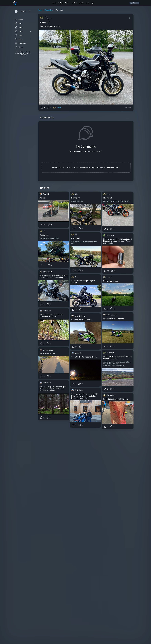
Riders (61, 3)
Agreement (23, 53)
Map (87, 3)
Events (81, 3)
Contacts (22, 52)
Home (54, 3)
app (75, 167)
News (19, 47)
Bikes (67, 3)
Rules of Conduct (25, 54)
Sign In (134, 3)
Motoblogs (20, 43)
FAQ (17, 52)
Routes (74, 3)
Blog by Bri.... (49, 10)
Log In (60, 167)
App (93, 3)
